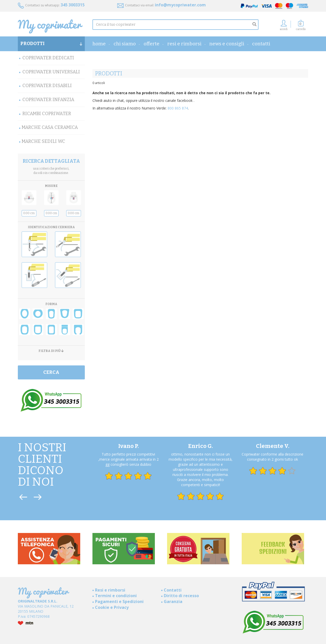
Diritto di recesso (181, 596)
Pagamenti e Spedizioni (119, 601)
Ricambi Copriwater (47, 114)
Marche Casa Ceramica (50, 127)
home (99, 44)
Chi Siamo (125, 44)
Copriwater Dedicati (48, 58)
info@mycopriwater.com (180, 5)
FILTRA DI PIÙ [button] (51, 351)
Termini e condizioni (116, 596)
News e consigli (227, 44)
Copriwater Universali (51, 72)
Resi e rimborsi (184, 44)
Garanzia (173, 601)
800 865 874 (178, 108)
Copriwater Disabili (47, 86)
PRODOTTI (51, 44)
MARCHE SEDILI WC (43, 141)
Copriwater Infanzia (48, 100)
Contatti (261, 44)
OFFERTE (152, 44)
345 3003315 (73, 5)
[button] (301, 27)
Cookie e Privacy (112, 607)
